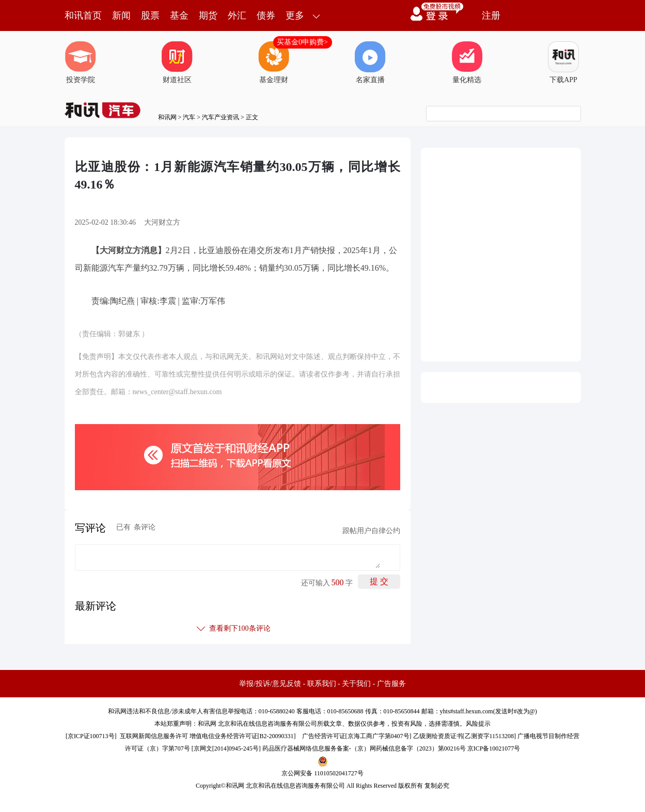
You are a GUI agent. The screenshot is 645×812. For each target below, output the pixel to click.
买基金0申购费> (302, 42)
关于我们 (356, 684)
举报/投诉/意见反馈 (270, 684)
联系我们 (322, 684)
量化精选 (467, 63)
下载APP (563, 63)
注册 (491, 15)
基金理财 (274, 63)
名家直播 (370, 63)
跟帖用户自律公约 (371, 531)
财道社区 (177, 63)
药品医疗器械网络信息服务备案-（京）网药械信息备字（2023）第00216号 (364, 748)
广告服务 (391, 684)
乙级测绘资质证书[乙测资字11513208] (465, 736)
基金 (179, 15)
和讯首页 (83, 15)
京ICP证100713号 (91, 736)
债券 (266, 15)
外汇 (237, 15)
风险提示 (478, 724)
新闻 (121, 15)
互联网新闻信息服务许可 (154, 736)
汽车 (189, 117)
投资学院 (81, 63)
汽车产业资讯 (221, 117)
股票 (150, 15)
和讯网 (167, 117)
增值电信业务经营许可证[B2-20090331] (243, 736)
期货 (208, 15)
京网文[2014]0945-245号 (226, 748)
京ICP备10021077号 (494, 748)
